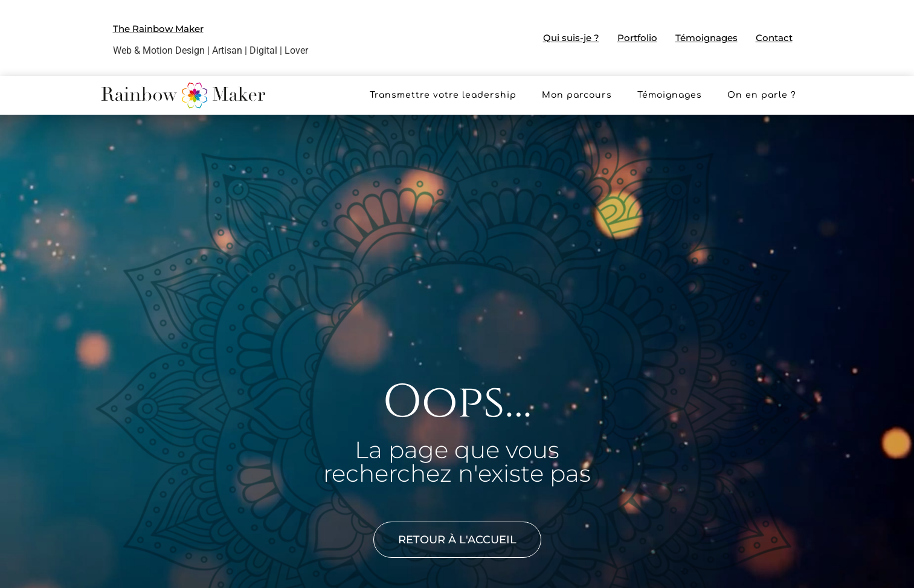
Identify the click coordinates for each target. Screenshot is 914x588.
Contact (774, 38)
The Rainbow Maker (158, 29)
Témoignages (706, 38)
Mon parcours (577, 95)
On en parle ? (762, 95)
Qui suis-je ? (571, 38)
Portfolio (637, 38)
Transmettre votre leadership (443, 95)
